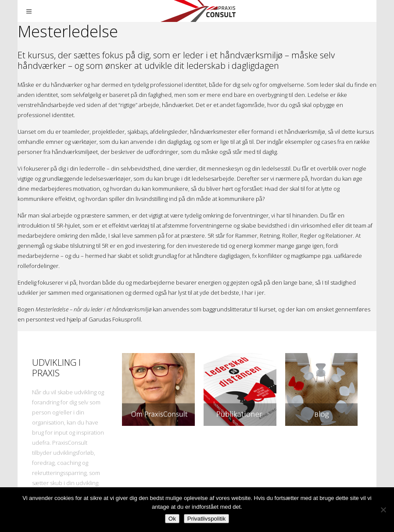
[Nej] (383, 510)
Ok (172, 519)
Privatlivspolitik (206, 519)
